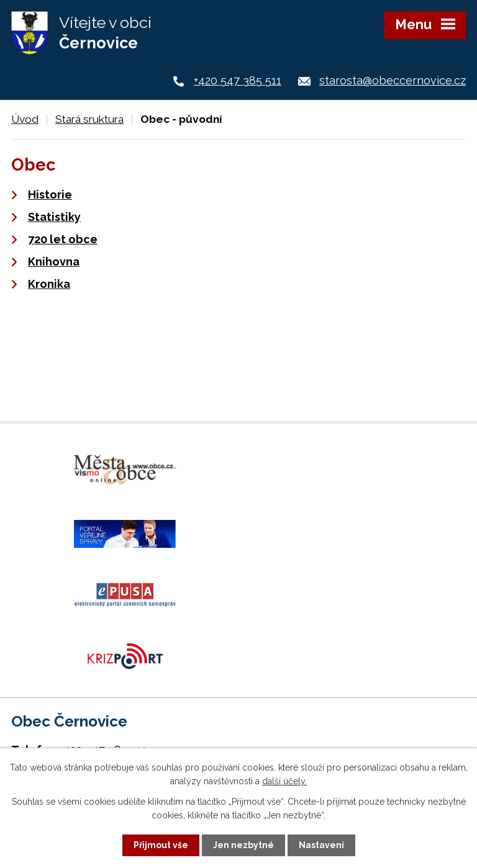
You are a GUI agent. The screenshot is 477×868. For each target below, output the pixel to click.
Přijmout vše (161, 845)
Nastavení (321, 845)
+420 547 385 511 (238, 80)
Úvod (25, 119)
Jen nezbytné (243, 845)
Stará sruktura (89, 119)
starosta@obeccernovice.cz (393, 80)
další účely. (284, 781)
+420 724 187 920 (103, 647)
